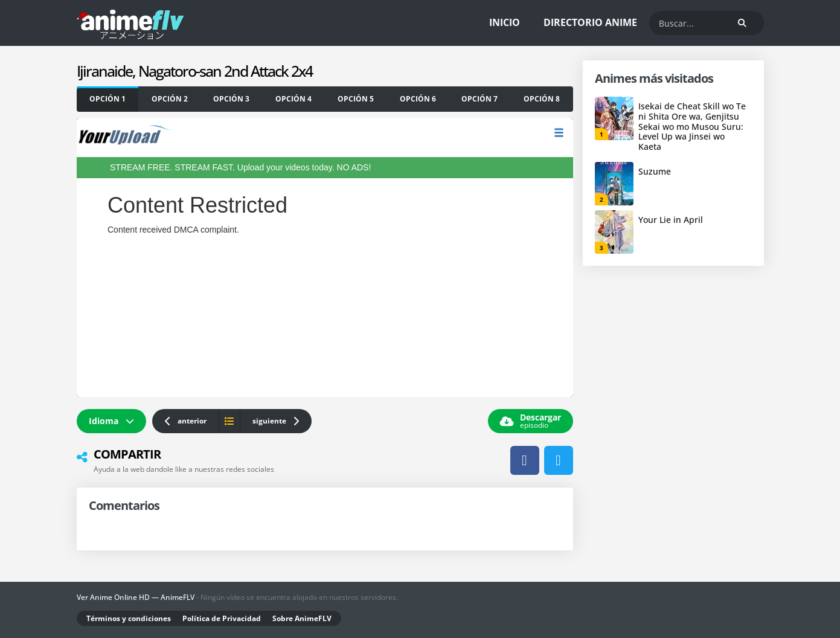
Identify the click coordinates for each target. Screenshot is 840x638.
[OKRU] (232, 99)
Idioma (111, 421)
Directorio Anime (590, 22)
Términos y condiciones (129, 618)
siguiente (276, 421)
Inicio (505, 22)
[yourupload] (108, 99)
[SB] (169, 99)
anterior (185, 421)
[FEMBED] (294, 99)
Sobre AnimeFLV (302, 618)
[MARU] (356, 99)
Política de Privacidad (222, 618)
